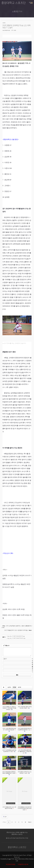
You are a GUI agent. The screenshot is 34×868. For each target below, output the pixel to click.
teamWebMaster (6, 30)
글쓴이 (5, 659)
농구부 (9, 687)
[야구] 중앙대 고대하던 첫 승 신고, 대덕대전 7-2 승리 (16, 26)
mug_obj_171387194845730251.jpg (16, 638)
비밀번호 (32, 661)
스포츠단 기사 (17, 11)
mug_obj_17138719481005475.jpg (16, 636)
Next (30, 822)
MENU (32, 3)
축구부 (20, 687)
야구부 (14, 687)
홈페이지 (32, 669)
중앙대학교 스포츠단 (14, 3)
